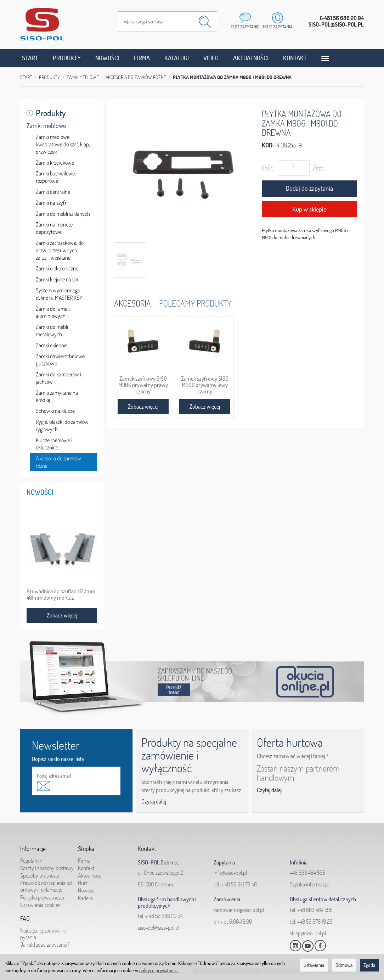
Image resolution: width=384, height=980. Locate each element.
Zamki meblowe (46, 126)
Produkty (67, 58)
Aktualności (251, 58)
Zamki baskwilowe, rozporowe (56, 177)
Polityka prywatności (42, 897)
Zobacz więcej (143, 407)
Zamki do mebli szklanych (63, 214)
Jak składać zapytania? (45, 945)
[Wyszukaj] (205, 22)
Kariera (85, 898)
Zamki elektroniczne (57, 268)
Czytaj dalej (154, 801)
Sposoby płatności (40, 875)
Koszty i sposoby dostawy (47, 868)
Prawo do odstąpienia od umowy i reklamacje (46, 886)
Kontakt (295, 58)
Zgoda (369, 965)
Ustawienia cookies (40, 905)
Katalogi (177, 58)
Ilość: (268, 168)
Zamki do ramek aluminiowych (53, 312)
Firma (142, 58)
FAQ (25, 919)
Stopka (86, 849)
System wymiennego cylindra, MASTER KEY (59, 294)
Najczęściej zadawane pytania (43, 934)
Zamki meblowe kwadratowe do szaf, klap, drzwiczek (63, 144)
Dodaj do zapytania (309, 188)
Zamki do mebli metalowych (52, 331)
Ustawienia (314, 965)
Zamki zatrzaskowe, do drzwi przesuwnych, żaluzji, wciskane (60, 250)
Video (211, 58)
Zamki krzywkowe (55, 163)
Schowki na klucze (55, 411)
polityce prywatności (159, 970)
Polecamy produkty (195, 303)
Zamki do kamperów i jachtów (58, 378)
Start (30, 58)
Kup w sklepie (309, 209)
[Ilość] (294, 168)
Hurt (83, 883)
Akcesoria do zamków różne (58, 462)
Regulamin (31, 861)
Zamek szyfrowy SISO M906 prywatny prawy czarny (143, 385)
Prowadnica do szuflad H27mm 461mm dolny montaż (61, 594)
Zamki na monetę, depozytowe (55, 228)
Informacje (33, 849)
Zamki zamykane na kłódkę (57, 396)
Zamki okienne (51, 345)
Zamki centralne (53, 192)
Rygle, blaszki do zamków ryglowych (62, 425)
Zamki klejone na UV (57, 279)
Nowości (107, 58)
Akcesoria (132, 303)
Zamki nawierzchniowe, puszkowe (61, 360)
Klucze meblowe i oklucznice (54, 444)
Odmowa (344, 965)
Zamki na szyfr (51, 203)
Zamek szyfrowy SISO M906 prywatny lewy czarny (205, 385)
